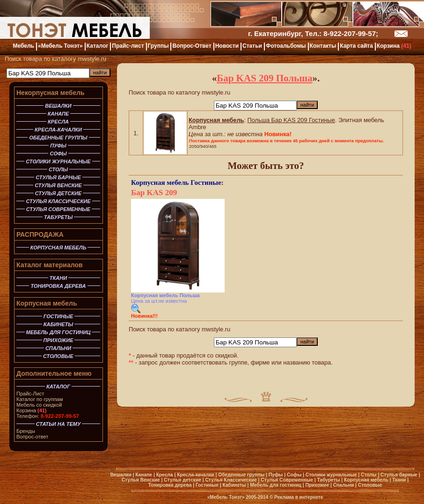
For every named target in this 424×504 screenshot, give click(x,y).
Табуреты (328, 480)
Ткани (399, 480)
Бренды (26, 431)
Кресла (165, 475)
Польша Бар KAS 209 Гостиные (291, 120)
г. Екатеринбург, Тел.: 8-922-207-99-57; (313, 33)
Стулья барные (399, 475)
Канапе (144, 475)
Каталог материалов (50, 265)
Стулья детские (183, 480)
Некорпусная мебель (51, 93)
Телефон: (48, 416)
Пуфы (276, 475)
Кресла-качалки (195, 475)
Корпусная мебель (47, 303)
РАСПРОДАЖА (40, 234)
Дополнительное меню (54, 373)
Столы (369, 475)
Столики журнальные (331, 475)
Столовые (370, 485)
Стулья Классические (231, 480)
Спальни (344, 485)
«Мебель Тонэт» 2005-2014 (238, 497)
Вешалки (121, 475)
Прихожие (317, 485)
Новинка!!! (144, 316)
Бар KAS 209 (154, 193)
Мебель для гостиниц (276, 485)
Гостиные (206, 183)
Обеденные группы (241, 475)
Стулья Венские (141, 480)
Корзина (32, 410)
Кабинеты (234, 485)
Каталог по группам (40, 399)
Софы (294, 475)
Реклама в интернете (299, 497)
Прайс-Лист (30, 394)
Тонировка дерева (170, 485)
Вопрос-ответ (32, 437)
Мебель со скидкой (39, 405)
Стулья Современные (287, 480)
